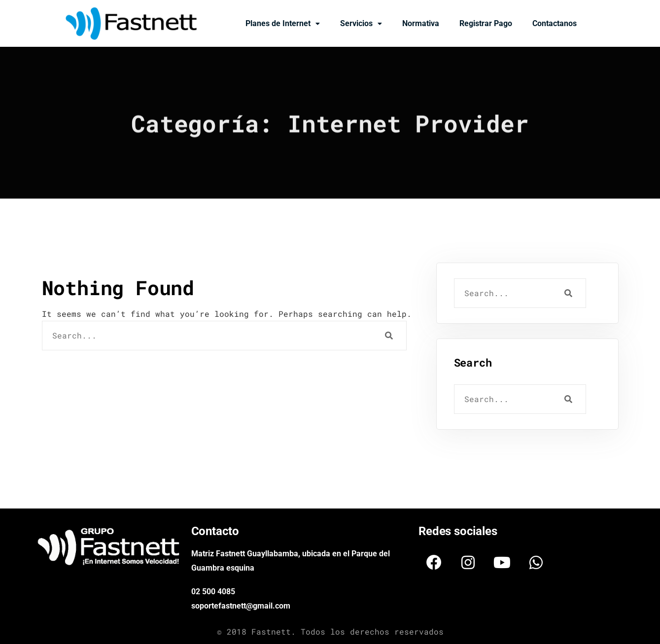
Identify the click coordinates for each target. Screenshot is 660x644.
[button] (283, 24)
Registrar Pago (486, 23)
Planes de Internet (283, 23)
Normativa (421, 23)
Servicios (361, 23)
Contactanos (555, 23)
